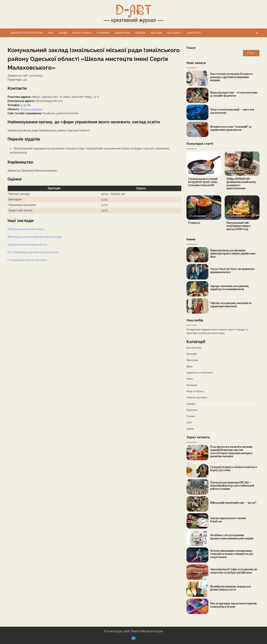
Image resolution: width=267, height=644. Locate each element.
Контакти (194, 33)
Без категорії (194, 348)
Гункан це (194, 223)
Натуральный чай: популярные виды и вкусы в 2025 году (238, 226)
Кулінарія (103, 33)
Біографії (192, 354)
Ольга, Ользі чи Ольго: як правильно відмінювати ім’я (232, 271)
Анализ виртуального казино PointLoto (228, 520)
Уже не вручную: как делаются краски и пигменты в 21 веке (233, 605)
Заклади (156, 33)
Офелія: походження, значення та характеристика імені (231, 305)
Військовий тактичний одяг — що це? (233, 503)
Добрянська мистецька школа (27, 245)
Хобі (50, 33)
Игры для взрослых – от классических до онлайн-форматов (234, 94)
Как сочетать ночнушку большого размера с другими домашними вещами (231, 77)
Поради (140, 33)
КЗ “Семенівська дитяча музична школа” (34, 252)
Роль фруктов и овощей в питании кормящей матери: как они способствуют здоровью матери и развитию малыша (231, 452)
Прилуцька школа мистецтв (26, 229)
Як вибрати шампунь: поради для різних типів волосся (230, 588)
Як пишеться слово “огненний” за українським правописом (231, 128)
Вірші (189, 366)
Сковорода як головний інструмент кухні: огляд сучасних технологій (203, 182)
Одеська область (31, 109)
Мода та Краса (82, 33)
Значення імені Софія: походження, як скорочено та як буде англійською (233, 571)
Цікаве (63, 33)
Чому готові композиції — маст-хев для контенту (232, 111)
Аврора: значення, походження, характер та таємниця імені (229, 288)
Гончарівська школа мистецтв (27, 260)
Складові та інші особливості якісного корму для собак (234, 469)
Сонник (191, 416)
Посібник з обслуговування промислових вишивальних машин (232, 537)
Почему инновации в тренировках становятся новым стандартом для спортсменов (232, 554)
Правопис (192, 410)
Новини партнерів (197, 397)
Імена (190, 379)
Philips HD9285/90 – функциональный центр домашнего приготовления (241, 184)
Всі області (175, 33)
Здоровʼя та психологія (26, 33)
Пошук (191, 48)
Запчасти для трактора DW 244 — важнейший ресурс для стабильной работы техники (232, 486)
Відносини (122, 33)
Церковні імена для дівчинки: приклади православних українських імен (233, 254)
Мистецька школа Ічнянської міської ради (35, 237)
